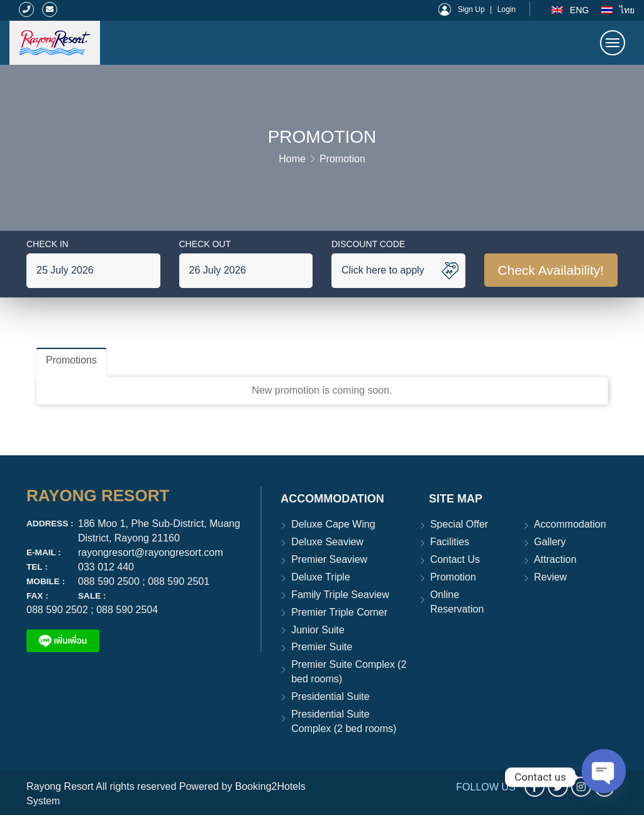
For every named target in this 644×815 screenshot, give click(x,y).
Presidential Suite (330, 696)
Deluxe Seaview (327, 542)
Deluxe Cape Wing (333, 524)
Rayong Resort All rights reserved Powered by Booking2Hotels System (166, 794)
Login (507, 9)
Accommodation (570, 524)
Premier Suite (322, 647)
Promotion (342, 159)
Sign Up (471, 9)
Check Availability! (551, 270)
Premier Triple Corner (339, 612)
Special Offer (459, 524)
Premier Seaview (329, 559)
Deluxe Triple (320, 577)
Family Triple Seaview (340, 595)
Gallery (550, 542)
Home (292, 159)
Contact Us (455, 559)
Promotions (71, 360)
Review (550, 577)
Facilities (450, 542)
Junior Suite (318, 630)
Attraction (555, 559)
